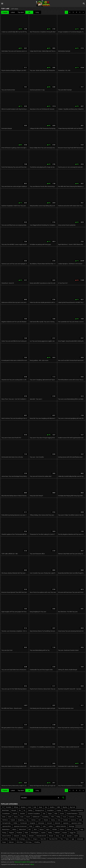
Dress (4, 817)
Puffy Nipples (35, 833)
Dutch (10, 817)
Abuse (32, 864)
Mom (35, 829)
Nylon (48, 829)
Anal (30, 807)
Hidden (15, 823)
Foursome (72, 817)
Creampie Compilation (77, 810)
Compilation (50, 810)
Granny (53, 820)
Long (37, 12)
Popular (5, 12)
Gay (27, 820)
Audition (52, 807)
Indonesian (41, 823)
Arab (35, 807)
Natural (42, 829)
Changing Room (40, 810)
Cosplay (59, 810)
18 (3, 807)
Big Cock (72, 807)
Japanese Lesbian (76, 823)
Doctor (62, 814)
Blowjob (14, 810)
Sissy (57, 836)
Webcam (11, 842)
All (29, 12)
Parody (76, 829)
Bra (20, 810)
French (79, 817)
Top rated (21, 12)
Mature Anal (22, 829)
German (33, 820)
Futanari (13, 820)
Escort (28, 817)
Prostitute (19, 833)
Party (82, 829)
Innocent (50, 823)
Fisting (58, 817)
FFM (52, 817)
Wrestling (37, 842)
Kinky (31, 826)
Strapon (35, 839)
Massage (72, 826)
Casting (30, 810)
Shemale (31, 836)
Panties (69, 829)
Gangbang (21, 820)
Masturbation (6, 829)
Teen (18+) (43, 839)
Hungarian (32, 823)
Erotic (22, 817)
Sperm (76, 836)
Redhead (57, 833)
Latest (13, 12)
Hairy (59, 820)
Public (26, 833)
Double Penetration (72, 814)
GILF (40, 820)
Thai (62, 839)
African (16, 807)
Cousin (66, 810)
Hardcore (73, 820)
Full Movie (5, 820)
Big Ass (65, 807)
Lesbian (51, 826)
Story (29, 839)
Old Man (55, 829)
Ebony (16, 817)
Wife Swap (29, 842)
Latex (44, 826)
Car (24, 810)
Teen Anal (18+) (53, 839)
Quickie (43, 833)
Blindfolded (5, 810)
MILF (30, 829)
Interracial (57, 823)
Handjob (66, 820)
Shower (51, 836)
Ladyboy (37, 826)
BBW (59, 807)
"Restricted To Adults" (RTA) (22, 862)
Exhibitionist (36, 817)
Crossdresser (6, 814)
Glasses (46, 820)
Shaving (24, 836)
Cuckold (15, 814)
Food (64, 817)
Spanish (69, 836)
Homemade (24, 823)
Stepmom (13, 839)
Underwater (80, 839)
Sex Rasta (43, 3)
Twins (67, 839)
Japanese (66, 823)
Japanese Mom (7, 826)
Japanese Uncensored (20, 826)
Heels (80, 820)
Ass (46, 807)
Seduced (16, 836)
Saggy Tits (73, 833)
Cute (44, 814)
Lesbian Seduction (61, 826)
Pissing (4, 833)
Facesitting (45, 817)
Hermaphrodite (6, 823)
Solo (63, 836)
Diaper (50, 814)
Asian (41, 807)
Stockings (22, 839)
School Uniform (7, 836)
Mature (14, 829)
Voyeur (4, 842)
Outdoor (62, 829)
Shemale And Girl (41, 836)
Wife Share (20, 842)
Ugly (73, 839)
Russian (65, 833)
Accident (9, 807)
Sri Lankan (5, 839)
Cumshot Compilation (34, 814)
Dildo (56, 814)
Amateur (23, 807)
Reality (50, 833)
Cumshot (22, 814)
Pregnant (11, 833)
